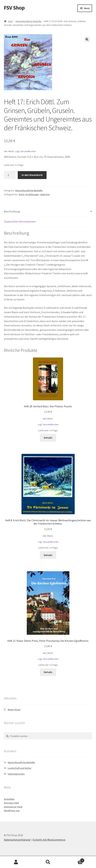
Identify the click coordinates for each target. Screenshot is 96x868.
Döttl (22, 194)
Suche (48, 862)
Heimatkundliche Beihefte (28, 21)
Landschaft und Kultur (20, 768)
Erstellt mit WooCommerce (49, 840)
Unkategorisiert (16, 774)
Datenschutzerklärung (17, 840)
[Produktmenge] (10, 175)
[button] (87, 39)
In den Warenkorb (32, 175)
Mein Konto (16, 862)
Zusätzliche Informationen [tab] (20, 221)
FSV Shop (14, 8)
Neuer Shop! (14, 710)
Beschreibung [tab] (12, 211)
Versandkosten (28, 151)
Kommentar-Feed (13, 807)
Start (10, 21)
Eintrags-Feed (11, 803)
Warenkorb (74, 860)
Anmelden (9, 799)
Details (48, 438)
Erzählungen (32, 194)
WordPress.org (12, 810)
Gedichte (45, 194)
